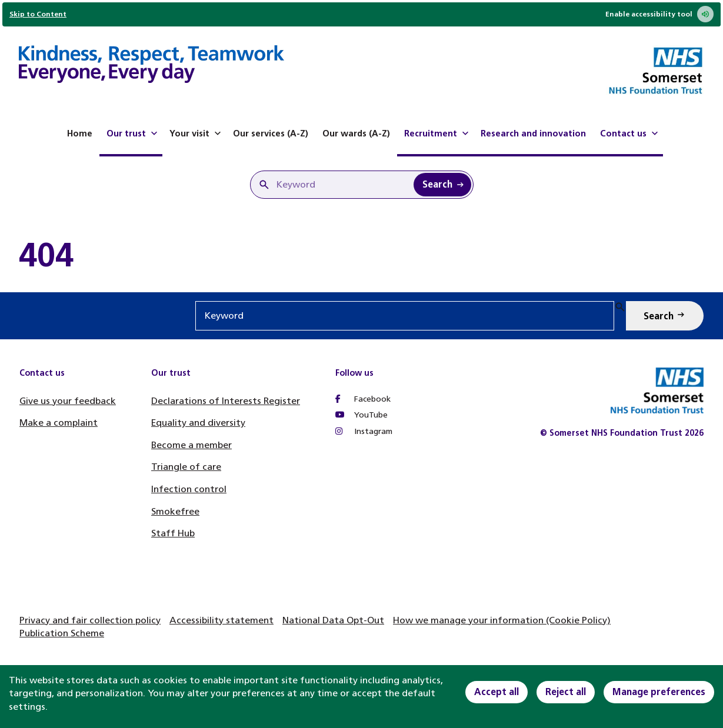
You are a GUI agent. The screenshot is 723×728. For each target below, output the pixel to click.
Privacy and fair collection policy (90, 620)
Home (80, 133)
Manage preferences (659, 692)
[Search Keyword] (442, 185)
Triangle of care (186, 467)
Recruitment (438, 133)
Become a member (191, 445)
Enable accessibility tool (659, 14)
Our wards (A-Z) (356, 133)
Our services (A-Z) (271, 133)
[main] (362, 255)
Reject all (566, 692)
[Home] (151, 66)
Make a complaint (59, 423)
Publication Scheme (62, 633)
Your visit (196, 133)
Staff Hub (173, 533)
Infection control (189, 489)
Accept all (497, 692)
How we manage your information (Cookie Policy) (502, 620)
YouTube (362, 415)
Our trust (133, 133)
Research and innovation (533, 133)
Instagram (364, 431)
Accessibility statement (221, 620)
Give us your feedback (68, 401)
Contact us (630, 133)
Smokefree (175, 511)
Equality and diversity (198, 423)
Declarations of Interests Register (226, 401)
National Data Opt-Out (333, 620)
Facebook (363, 399)
